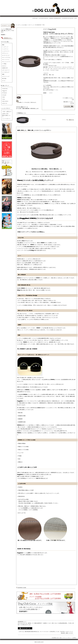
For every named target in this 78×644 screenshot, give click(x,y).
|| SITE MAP (35, 18)
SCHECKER (5, 89)
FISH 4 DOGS (5, 101)
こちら (57, 90)
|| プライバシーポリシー (67, 638)
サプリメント (5, 53)
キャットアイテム (6, 57)
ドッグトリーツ (6, 51)
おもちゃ (4, 66)
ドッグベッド (5, 47)
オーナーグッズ (6, 55)
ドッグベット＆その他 (21, 25)
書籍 (3, 74)
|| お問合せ (74, 638)
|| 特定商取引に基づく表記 (57, 638)
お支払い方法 (5, 114)
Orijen (4, 97)
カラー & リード (6, 70)
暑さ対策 (4, 79)
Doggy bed (4, 91)
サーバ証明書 (50, 632)
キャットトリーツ (6, 62)
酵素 (3, 45)
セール (4, 81)
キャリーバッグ (6, 76)
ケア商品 (4, 64)
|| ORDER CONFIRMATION (55, 18)
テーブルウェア (6, 72)
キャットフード (6, 60)
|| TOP (75, 18)
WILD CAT (5, 103)
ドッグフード (5, 49)
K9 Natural (4, 93)
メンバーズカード (6, 119)
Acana (4, 99)
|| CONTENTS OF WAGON (68, 18)
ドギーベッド (31, 25)
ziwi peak (4, 95)
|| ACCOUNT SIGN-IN (43, 18)
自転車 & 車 (5, 68)
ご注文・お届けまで (7, 112)
